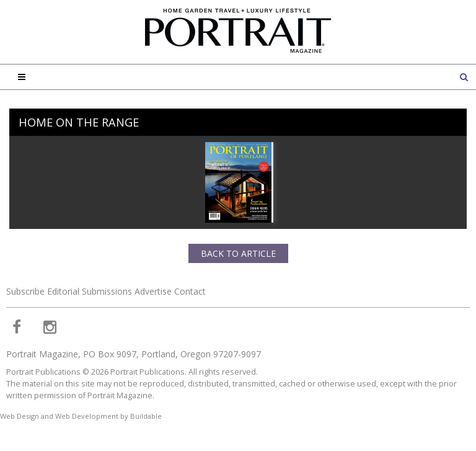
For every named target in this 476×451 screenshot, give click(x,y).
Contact (190, 291)
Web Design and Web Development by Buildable (81, 416)
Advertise (153, 291)
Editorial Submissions (90, 291)
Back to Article (238, 253)
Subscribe (25, 291)
